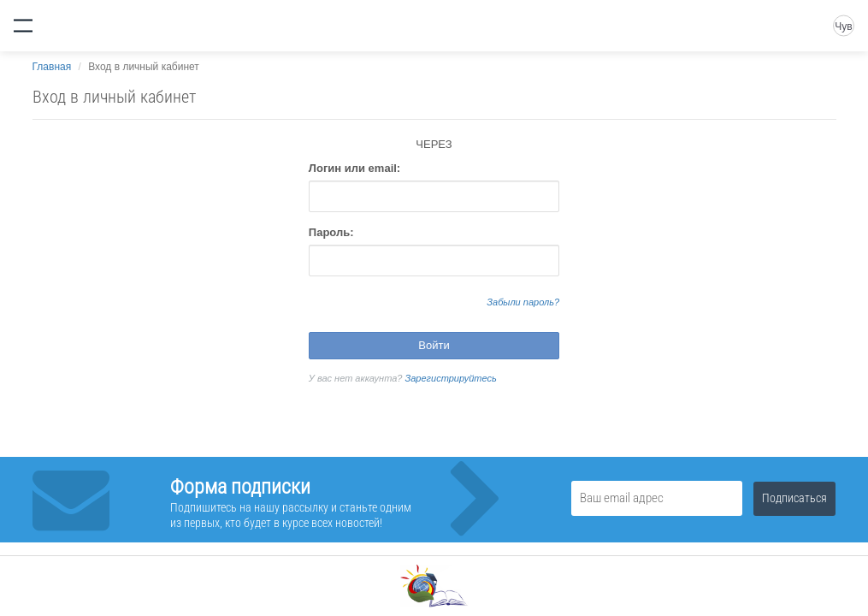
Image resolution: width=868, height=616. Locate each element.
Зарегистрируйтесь (451, 378)
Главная (52, 67)
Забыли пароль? (523, 302)
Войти (434, 345)
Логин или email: (354, 168)
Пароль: (331, 232)
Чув (843, 27)
